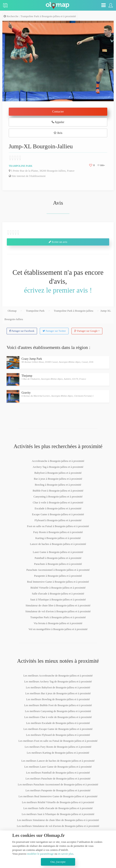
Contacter (58, 112)
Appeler (58, 122)
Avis (58, 133)
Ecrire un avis (58, 242)
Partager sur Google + (87, 331)
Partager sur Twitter (54, 331)
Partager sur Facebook (22, 331)
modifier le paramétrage (41, 854)
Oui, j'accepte (58, 862)
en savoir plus (66, 854)
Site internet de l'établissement (27, 176)
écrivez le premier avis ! (58, 290)
